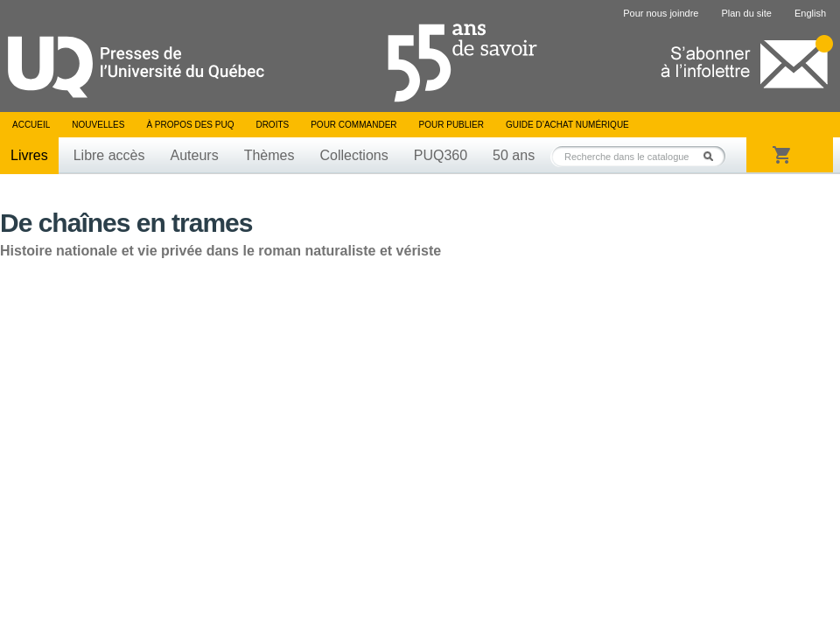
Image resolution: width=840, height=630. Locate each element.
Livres (29, 155)
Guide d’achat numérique (567, 125)
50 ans (514, 155)
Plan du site (746, 13)
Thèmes (269, 155)
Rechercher (713, 156)
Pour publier (451, 125)
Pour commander (353, 125)
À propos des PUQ (190, 125)
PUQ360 (441, 155)
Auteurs (195, 155)
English (810, 13)
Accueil (31, 125)
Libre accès (109, 155)
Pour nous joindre (661, 13)
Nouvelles (98, 125)
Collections (353, 155)
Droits (272, 125)
